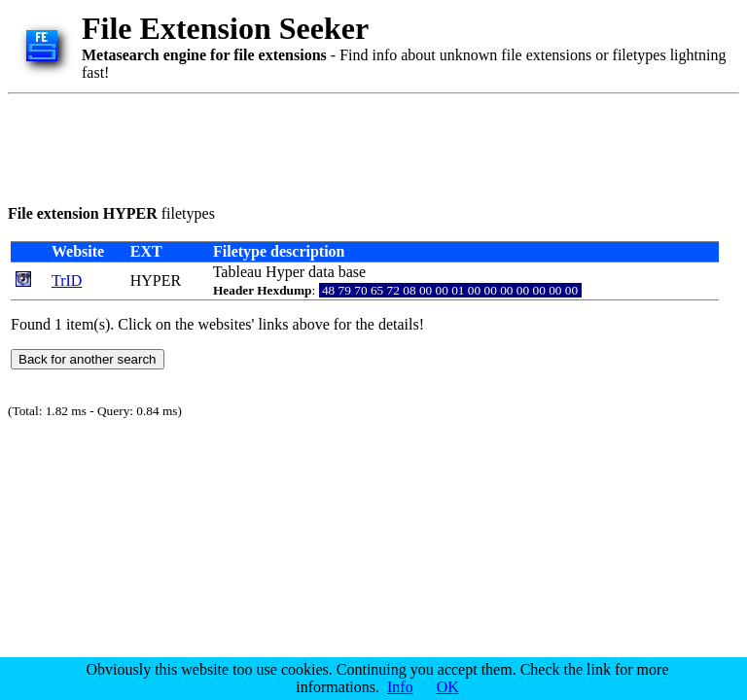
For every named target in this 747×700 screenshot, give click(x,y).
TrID (67, 280)
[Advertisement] (362, 146)
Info (400, 687)
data (321, 272)
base (352, 272)
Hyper (285, 272)
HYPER (156, 280)
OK (448, 687)
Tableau (237, 272)
